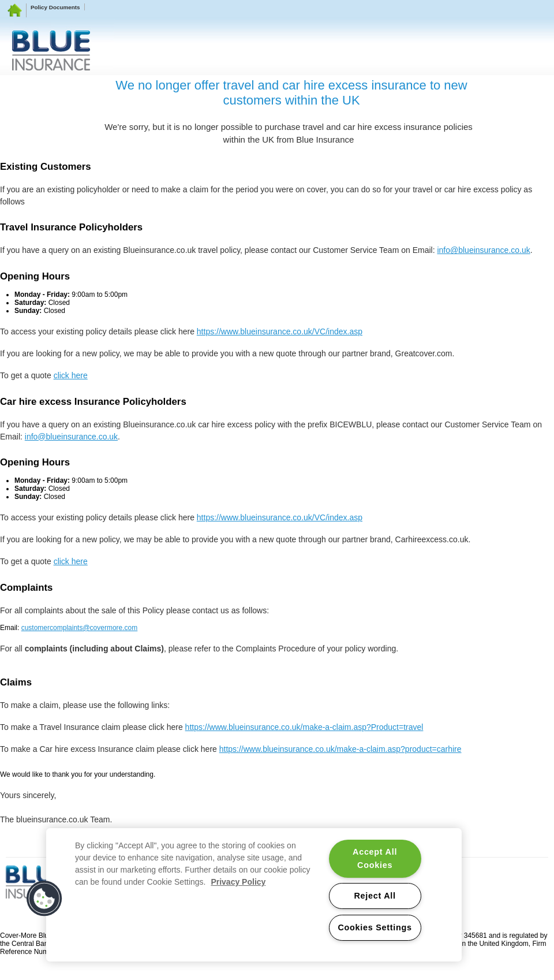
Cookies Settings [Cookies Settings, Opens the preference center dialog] (375, 927)
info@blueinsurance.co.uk (483, 250)
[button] (44, 899)
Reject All (375, 896)
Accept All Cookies (375, 858)
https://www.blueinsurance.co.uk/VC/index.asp (280, 331)
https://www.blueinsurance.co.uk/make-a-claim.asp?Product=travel (304, 727)
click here (71, 375)
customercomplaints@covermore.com (80, 628)
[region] (254, 895)
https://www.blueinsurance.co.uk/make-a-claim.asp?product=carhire (340, 749)
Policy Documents (55, 7)
